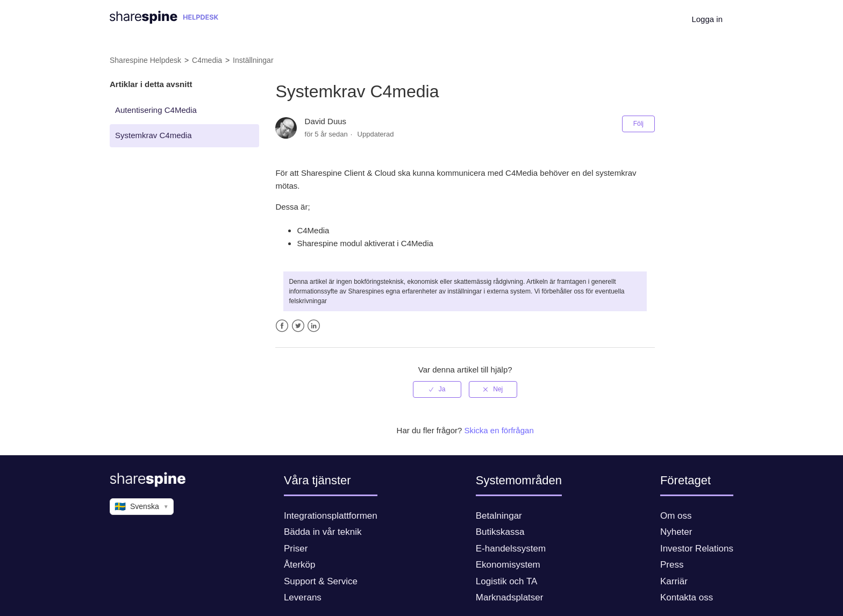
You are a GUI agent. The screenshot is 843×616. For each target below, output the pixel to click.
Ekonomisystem (508, 565)
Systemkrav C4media (153, 135)
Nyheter (676, 532)
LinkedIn (314, 326)
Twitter (298, 326)
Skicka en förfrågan (499, 430)
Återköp (300, 565)
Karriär (674, 581)
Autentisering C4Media (156, 110)
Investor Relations (697, 549)
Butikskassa (500, 532)
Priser (296, 549)
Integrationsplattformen (331, 516)
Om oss (676, 516)
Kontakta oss (687, 597)
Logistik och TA (507, 581)
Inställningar (253, 60)
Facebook (282, 326)
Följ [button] (638, 124)
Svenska (142, 507)
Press (672, 565)
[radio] (437, 389)
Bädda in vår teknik (323, 532)
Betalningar (499, 516)
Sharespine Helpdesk (145, 60)
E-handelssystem (511, 549)
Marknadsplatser (510, 597)
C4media (207, 60)
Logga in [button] (707, 19)
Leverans (303, 597)
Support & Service (321, 581)
